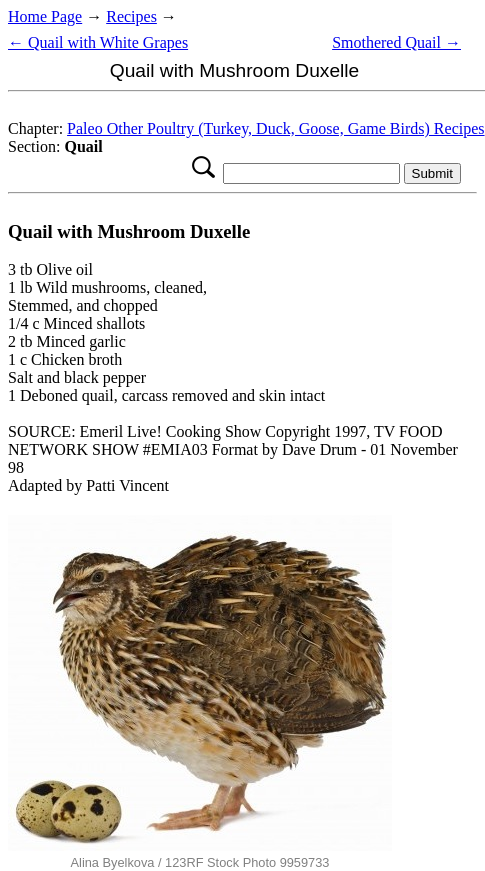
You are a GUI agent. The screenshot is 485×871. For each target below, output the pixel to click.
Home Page (45, 16)
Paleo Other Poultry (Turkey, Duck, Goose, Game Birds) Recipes (275, 128)
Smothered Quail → (396, 42)
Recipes (131, 16)
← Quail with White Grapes (98, 42)
